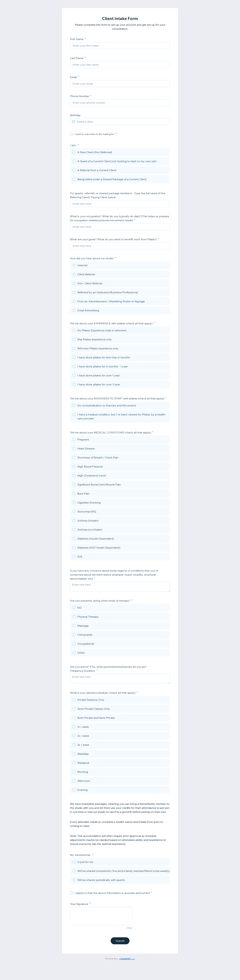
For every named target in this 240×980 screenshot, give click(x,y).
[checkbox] (71, 134)
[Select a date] (122, 122)
